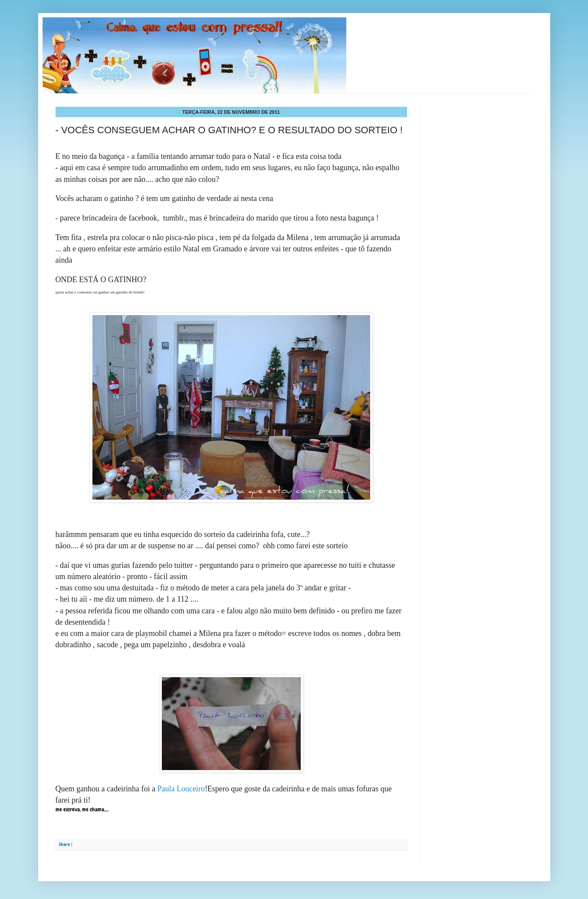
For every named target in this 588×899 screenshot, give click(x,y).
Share (64, 844)
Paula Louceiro (181, 789)
